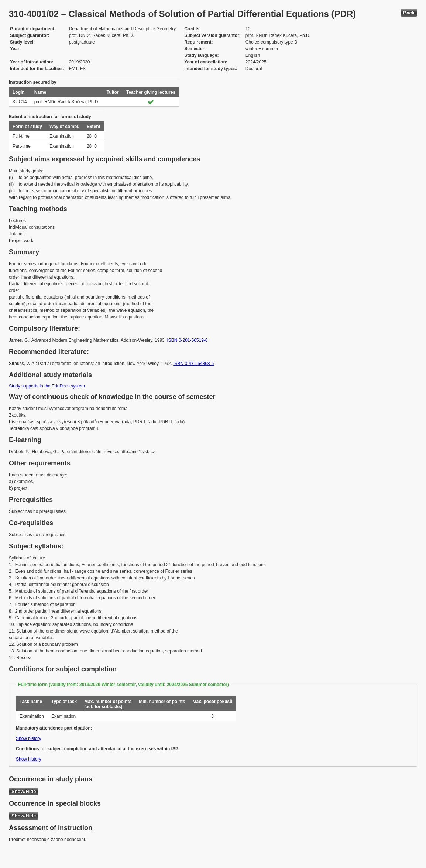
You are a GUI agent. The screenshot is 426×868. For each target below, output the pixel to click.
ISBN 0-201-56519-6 (187, 340)
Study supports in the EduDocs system (47, 386)
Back (409, 13)
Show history (29, 738)
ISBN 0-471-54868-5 (193, 364)
